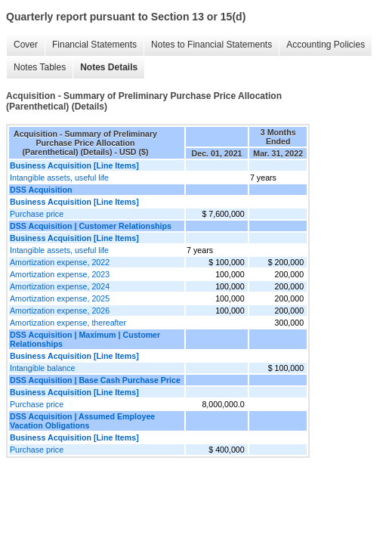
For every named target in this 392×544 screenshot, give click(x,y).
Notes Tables (40, 67)
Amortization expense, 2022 (60, 262)
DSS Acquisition (41, 190)
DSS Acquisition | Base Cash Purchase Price (95, 380)
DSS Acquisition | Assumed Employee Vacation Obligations (82, 421)
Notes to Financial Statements (211, 45)
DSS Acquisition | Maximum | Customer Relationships (85, 339)
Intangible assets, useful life (59, 178)
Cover (26, 45)
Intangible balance (43, 368)
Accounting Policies (326, 45)
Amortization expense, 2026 (60, 311)
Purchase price (37, 214)
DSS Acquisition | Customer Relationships (91, 226)
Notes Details (109, 67)
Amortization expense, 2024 (60, 286)
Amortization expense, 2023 (60, 274)
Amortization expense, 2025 (60, 298)
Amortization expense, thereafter (68, 323)
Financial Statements (94, 45)
